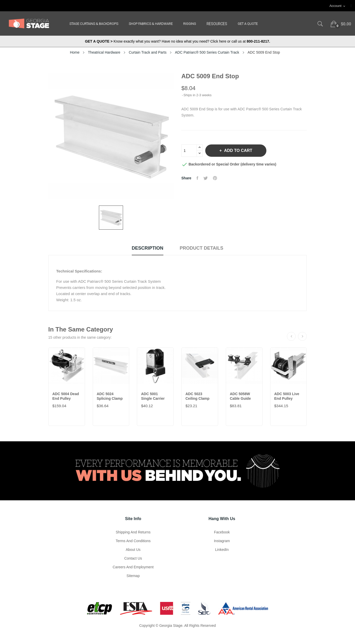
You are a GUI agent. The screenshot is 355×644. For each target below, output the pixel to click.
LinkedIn (222, 550)
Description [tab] (148, 248)
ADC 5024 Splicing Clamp (110, 396)
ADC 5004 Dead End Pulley (66, 396)
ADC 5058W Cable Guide (240, 396)
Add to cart (238, 150)
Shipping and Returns (133, 532)
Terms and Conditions (133, 541)
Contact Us (133, 558)
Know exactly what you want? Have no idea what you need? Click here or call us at (178, 41)
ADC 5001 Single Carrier (153, 396)
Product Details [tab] (202, 248)
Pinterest (215, 178)
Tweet (206, 178)
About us (133, 550)
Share (197, 178)
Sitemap (133, 576)
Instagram (222, 541)
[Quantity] (189, 151)
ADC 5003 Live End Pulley (287, 396)
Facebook (222, 532)
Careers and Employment (133, 567)
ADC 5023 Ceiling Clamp (197, 396)
